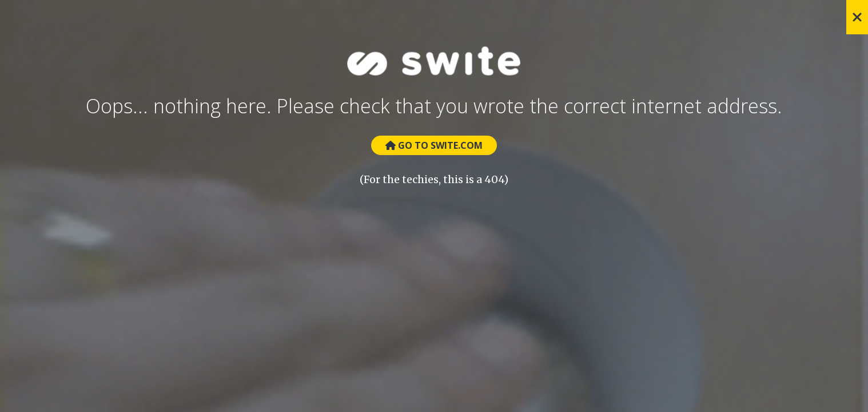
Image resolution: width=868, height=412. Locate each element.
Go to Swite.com (434, 145)
